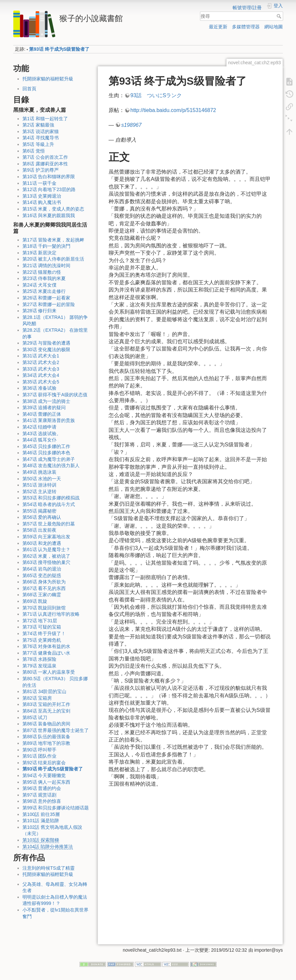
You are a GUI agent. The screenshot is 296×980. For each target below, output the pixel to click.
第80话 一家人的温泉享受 (49, 672)
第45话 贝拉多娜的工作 (46, 446)
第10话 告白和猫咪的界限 (49, 177)
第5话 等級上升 (38, 144)
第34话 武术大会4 (41, 375)
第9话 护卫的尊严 (41, 170)
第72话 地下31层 (40, 621)
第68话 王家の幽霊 (42, 595)
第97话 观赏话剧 (39, 795)
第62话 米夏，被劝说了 (46, 556)
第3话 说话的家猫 (41, 131)
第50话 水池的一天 (42, 479)
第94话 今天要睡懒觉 (44, 775)
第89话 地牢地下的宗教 (46, 743)
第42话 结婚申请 (39, 427)
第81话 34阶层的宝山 (44, 691)
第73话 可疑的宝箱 (42, 627)
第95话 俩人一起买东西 (46, 782)
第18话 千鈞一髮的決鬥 (46, 246)
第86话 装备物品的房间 (46, 724)
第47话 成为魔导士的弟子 (49, 459)
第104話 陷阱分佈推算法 (48, 847)
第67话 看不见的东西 (44, 588)
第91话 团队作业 (39, 756)
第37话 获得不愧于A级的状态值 (55, 395)
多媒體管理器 (246, 27)
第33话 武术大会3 (41, 369)
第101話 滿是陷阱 (41, 821)
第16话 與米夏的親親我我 (49, 215)
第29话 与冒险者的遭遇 (46, 343)
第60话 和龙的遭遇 (42, 543)
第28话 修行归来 (39, 311)
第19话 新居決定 (39, 253)
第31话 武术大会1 (41, 356)
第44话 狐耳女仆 (39, 440)
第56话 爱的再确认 (42, 517)
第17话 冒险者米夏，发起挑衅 (53, 240)
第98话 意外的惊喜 (42, 801)
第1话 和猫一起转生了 (45, 119)
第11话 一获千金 (39, 183)
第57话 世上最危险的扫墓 (49, 524)
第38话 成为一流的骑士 (46, 401)
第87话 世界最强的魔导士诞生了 (56, 730)
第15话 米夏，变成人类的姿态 (53, 209)
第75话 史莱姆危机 (42, 640)
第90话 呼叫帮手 (39, 750)
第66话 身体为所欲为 (44, 582)
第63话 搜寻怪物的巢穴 (46, 562)
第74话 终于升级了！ (44, 633)
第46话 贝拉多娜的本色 (46, 453)
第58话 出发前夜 (39, 530)
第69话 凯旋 (35, 601)
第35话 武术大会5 (41, 382)
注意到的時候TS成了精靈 (49, 868)
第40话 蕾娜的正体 (42, 414)
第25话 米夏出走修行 (44, 291)
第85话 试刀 (35, 717)
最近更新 (218, 27)
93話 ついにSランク (156, 95)
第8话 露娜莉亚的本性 (45, 164)
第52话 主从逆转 (39, 491)
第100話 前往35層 (41, 814)
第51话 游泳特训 (39, 485)
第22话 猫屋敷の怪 (42, 272)
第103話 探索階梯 (41, 840)
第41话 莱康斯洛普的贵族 (49, 420)
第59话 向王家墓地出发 (46, 537)
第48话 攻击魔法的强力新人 (51, 465)
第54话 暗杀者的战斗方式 (49, 504)
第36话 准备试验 (39, 388)
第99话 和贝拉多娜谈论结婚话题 (56, 808)
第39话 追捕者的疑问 (44, 407)
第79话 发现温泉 (39, 666)
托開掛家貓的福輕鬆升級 (48, 79)
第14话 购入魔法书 (42, 202)
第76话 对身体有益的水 (46, 646)
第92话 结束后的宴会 (44, 763)
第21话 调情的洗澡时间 (46, 266)
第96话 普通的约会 (42, 788)
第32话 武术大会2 (41, 362)
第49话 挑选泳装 (39, 472)
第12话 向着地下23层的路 (49, 189)
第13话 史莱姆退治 (42, 196)
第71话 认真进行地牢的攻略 (51, 614)
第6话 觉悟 (34, 151)
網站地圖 (274, 27)
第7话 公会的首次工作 (45, 157)
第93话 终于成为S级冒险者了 (59, 49)
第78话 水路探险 (39, 659)
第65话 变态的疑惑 (42, 575)
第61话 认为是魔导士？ (46, 549)
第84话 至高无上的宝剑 (46, 711)
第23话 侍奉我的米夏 (44, 278)
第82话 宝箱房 (37, 698)
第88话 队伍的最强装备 (46, 737)
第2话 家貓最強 (38, 125)
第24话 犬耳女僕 (39, 285)
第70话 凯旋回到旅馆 (44, 608)
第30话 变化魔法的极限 (46, 350)
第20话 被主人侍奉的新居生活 (53, 259)
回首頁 (29, 89)
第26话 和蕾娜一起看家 (46, 298)
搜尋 (280, 16)
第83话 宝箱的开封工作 (46, 704)
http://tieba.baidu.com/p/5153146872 (173, 110)
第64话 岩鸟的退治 (42, 569)
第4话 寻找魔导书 (41, 138)
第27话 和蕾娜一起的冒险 (49, 304)
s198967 (131, 125)
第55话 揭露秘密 (39, 511)
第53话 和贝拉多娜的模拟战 (51, 498)
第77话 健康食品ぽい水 (46, 653)
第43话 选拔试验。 (42, 434)
